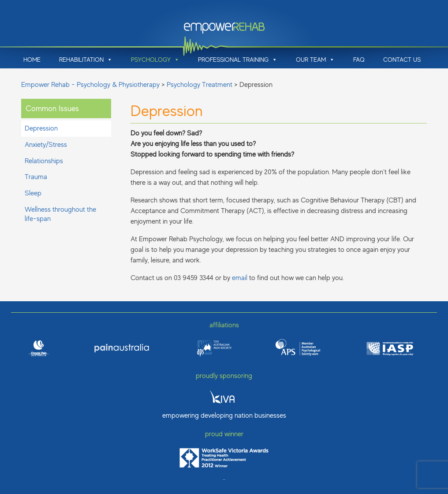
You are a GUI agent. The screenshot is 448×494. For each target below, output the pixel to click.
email (240, 278)
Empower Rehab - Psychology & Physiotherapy (90, 85)
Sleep (33, 193)
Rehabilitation (86, 60)
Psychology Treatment (200, 85)
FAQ (359, 60)
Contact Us (402, 60)
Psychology (155, 60)
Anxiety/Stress (46, 145)
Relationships (44, 161)
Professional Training (238, 60)
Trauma (36, 177)
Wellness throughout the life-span (60, 214)
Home (32, 60)
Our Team (315, 60)
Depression (41, 128)
